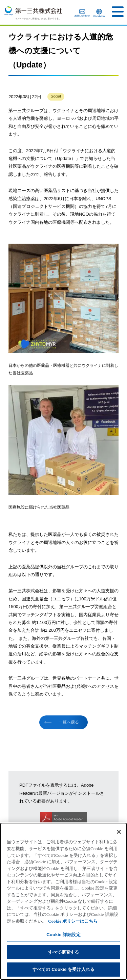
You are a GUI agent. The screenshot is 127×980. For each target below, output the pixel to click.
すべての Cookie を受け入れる (63, 969)
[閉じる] (119, 832)
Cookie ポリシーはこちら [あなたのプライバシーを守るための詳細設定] (73, 921)
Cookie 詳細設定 (63, 935)
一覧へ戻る (69, 722)
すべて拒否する (64, 952)
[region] (63, 901)
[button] (118, 12)
